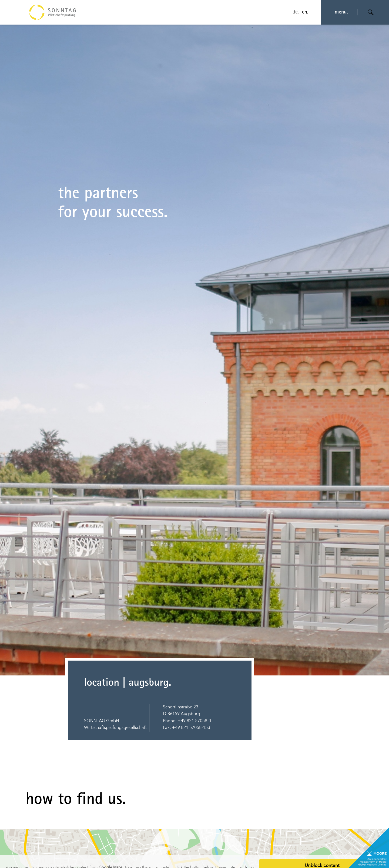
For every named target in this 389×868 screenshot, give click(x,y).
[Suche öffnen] (371, 12)
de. (296, 12)
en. (305, 12)
